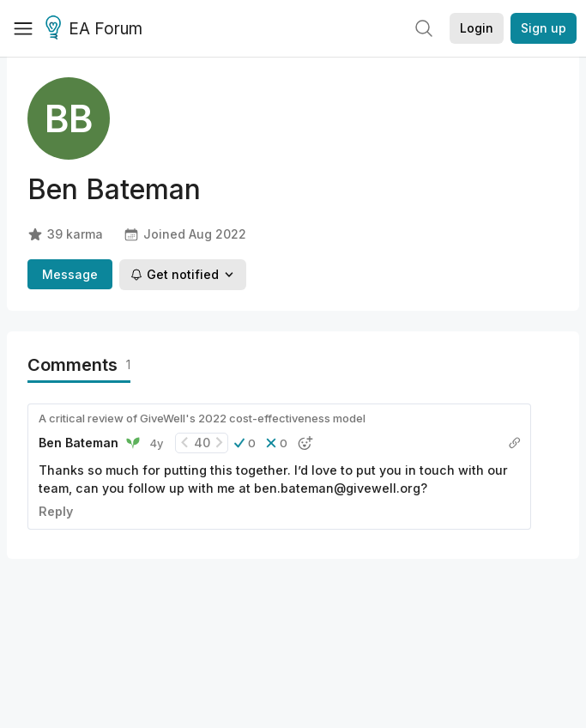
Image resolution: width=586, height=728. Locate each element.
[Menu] (23, 28)
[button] (245, 443)
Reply (56, 511)
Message (70, 274)
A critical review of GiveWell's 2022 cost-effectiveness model (202, 418)
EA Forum (97, 29)
